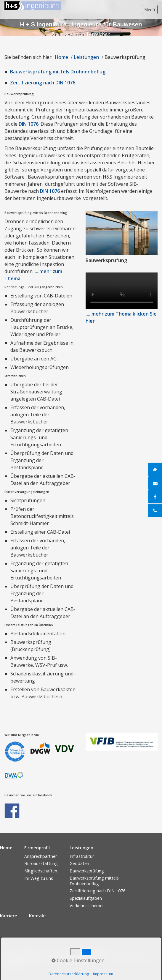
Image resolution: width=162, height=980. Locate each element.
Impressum (32, 952)
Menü (150, 10)
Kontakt (55, 952)
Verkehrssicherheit (87, 906)
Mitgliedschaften (41, 871)
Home (61, 57)
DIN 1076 (29, 124)
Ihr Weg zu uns (39, 878)
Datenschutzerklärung (88, 952)
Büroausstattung (41, 863)
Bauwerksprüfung (87, 871)
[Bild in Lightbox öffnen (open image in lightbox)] (122, 233)
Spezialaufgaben (86, 898)
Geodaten (79, 863)
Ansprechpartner (41, 856)
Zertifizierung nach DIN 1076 (43, 83)
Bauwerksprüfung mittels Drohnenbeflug (58, 72)
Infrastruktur (82, 856)
